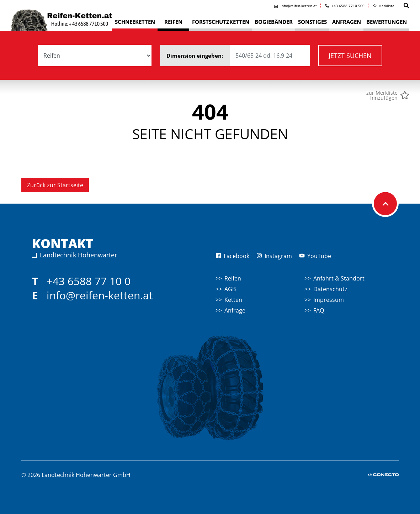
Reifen (233, 278)
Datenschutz (330, 289)
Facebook (232, 256)
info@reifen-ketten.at (100, 295)
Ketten (233, 300)
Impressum (329, 300)
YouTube (315, 256)
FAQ (319, 310)
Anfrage (235, 310)
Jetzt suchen (350, 56)
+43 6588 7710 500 (345, 6)
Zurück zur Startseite (55, 185)
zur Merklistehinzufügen (382, 95)
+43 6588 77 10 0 (89, 281)
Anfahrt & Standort (339, 278)
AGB (230, 289)
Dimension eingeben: (238, 56)
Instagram (274, 256)
